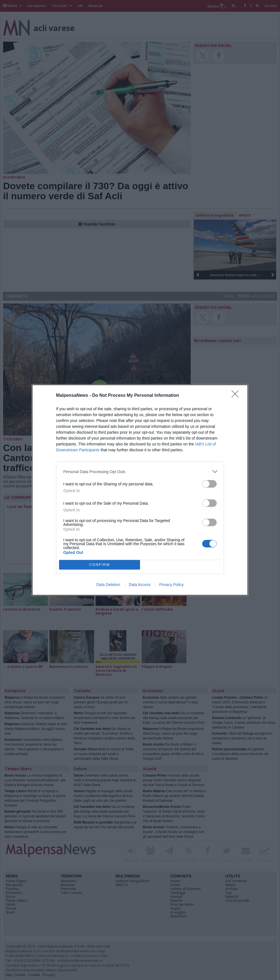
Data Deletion (108, 585)
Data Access (140, 585)
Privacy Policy (172, 585)
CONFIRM (100, 565)
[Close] (237, 396)
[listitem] (140, 472)
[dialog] (140, 490)
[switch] (209, 484)
